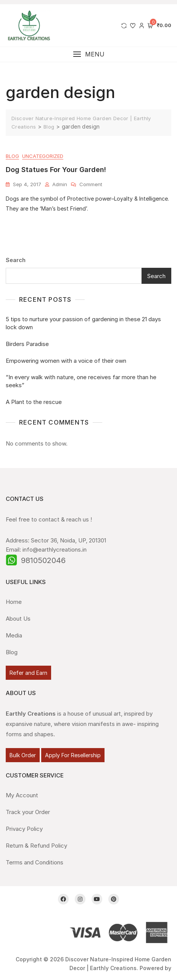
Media (14, 635)
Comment (91, 184)
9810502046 (43, 560)
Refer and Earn (28, 673)
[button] (88, 54)
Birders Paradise (27, 344)
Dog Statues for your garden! (56, 170)
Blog (12, 156)
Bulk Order (23, 755)
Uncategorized (43, 156)
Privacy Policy (24, 829)
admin (60, 184)
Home (14, 602)
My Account (22, 795)
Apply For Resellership (73, 755)
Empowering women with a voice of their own (66, 361)
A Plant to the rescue (34, 402)
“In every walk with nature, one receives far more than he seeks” (81, 381)
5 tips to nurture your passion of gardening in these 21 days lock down (83, 323)
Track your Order (28, 812)
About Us (18, 619)
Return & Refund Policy (36, 846)
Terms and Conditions (35, 862)
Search (16, 260)
